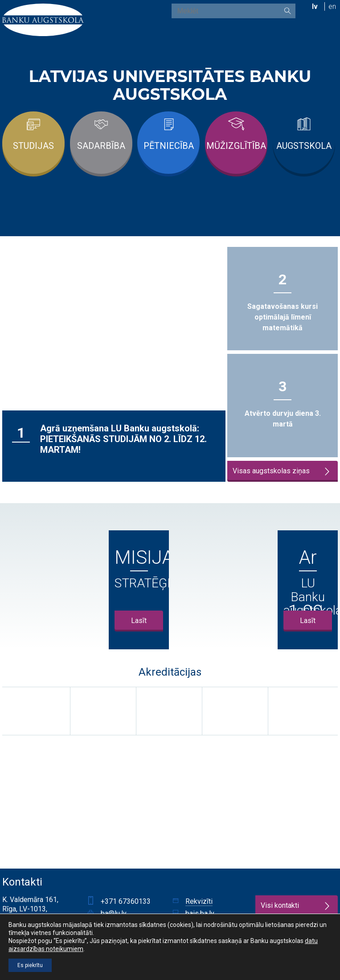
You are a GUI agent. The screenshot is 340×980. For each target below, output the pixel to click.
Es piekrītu (30, 965)
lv (315, 6)
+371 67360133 (126, 901)
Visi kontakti (296, 906)
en (332, 6)
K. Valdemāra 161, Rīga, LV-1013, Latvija (30, 909)
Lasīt (139, 621)
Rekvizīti (199, 901)
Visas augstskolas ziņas (282, 471)
